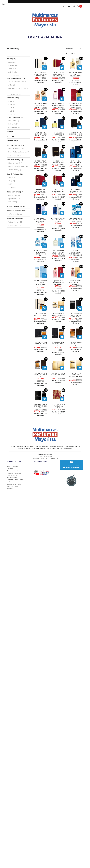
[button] (74, 49)
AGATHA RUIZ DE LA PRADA (18, 90)
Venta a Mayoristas (13, 469)
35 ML (11, 108)
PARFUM (12, 187)
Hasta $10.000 (14, 195)
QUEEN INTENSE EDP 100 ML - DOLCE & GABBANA (76, 276)
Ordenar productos (71, 51)
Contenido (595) (13, 98)
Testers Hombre (15, 155)
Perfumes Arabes (16, 214)
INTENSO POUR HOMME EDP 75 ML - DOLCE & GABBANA (58, 160)
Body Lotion (13, 121)
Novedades (13, 202)
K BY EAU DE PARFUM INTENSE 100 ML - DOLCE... (58, 217)
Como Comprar (12, 462)
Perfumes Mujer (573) (15, 160)
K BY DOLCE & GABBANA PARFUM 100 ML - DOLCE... (76, 188)
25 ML (11, 101)
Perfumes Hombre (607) (16, 145)
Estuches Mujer (15, 163)
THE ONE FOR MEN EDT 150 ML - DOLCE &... (41, 363)
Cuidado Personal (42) (15, 117)
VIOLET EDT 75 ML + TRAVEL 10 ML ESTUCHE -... (58, 393)
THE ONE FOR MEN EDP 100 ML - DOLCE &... (41, 334)
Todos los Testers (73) (15, 219)
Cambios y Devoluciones (15, 466)
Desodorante (14, 127)
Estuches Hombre (16, 149)
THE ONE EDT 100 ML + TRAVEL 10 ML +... (41, 305)
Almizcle (12, 72)
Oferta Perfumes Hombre (18, 152)
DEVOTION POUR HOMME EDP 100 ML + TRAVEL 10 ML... (41, 74)
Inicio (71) (11, 132)
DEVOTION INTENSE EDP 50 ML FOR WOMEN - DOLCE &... (41, 103)
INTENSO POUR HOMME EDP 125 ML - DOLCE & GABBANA (76, 131)
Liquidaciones (14, 198)
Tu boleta (10, 475)
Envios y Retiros (12, 464)
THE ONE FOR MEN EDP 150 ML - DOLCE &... (58, 334)
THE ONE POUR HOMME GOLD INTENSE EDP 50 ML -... (76, 363)
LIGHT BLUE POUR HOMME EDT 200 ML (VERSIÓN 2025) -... (58, 246)
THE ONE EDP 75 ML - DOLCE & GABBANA (58, 305)
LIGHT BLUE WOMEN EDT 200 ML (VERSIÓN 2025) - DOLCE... (41, 276)
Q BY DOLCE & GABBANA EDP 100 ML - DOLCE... (58, 276)
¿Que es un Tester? (13, 473)
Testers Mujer (14, 170)
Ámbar (12, 69)
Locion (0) (11, 136)
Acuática (12, 62)
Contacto (10, 455)
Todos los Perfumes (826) (16, 211)
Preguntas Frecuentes (14, 460)
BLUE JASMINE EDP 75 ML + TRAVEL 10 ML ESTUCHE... (58, 74)
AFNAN (12, 85)
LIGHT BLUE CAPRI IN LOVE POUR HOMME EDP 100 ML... (41, 246)
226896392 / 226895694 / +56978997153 (45, 445)
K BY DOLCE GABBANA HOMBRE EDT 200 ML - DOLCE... (41, 217)
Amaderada (14, 65)
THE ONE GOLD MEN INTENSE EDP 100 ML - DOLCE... (58, 363)
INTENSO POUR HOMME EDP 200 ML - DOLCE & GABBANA (41, 160)
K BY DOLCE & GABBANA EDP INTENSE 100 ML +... (41, 188)
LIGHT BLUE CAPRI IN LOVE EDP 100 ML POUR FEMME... (76, 217)
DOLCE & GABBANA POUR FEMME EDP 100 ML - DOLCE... (58, 103)
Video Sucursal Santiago (15, 471)
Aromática (13, 75)
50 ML (11, 114)
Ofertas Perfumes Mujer (18, 166)
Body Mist (13, 124)
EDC (10, 184)
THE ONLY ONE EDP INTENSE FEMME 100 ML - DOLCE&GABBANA (41, 394)
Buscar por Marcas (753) (16, 78)
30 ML (11, 104)
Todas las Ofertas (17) (15, 192)
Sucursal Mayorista (13, 453)
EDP (11, 177)
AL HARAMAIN (14, 95)
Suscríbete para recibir (71, 451)
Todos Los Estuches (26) (16, 206)
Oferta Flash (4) (13, 141)
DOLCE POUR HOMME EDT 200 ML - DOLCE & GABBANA (41, 131)
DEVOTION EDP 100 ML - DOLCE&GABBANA (76, 74)
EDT (11, 181)
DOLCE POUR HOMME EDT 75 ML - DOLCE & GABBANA (58, 131)
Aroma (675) (12, 59)
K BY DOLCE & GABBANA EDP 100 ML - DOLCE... (76, 160)
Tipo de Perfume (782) (15, 174)
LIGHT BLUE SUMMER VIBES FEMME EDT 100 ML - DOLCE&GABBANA (76, 246)
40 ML (11, 111)
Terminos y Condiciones (15, 458)
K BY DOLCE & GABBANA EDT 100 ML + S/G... (58, 188)
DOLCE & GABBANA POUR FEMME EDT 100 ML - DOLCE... (76, 103)
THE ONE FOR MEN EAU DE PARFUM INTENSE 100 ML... (76, 306)
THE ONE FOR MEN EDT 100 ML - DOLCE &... (76, 334)
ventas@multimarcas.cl (45, 443)
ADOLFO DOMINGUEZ (17, 82)
